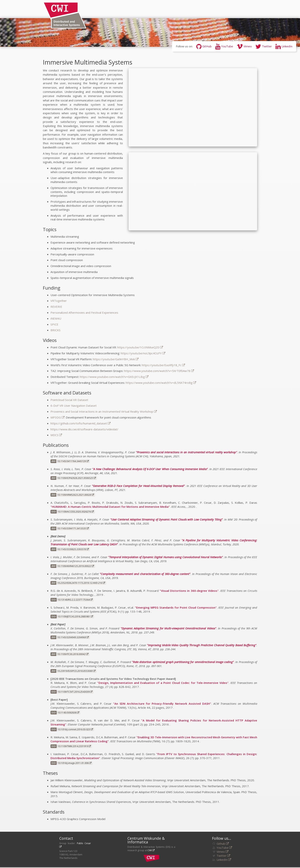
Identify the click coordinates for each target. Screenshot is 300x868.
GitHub (204, 46)
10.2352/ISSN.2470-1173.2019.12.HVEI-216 (81, 583)
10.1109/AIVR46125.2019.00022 (76, 566)
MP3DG (57, 417)
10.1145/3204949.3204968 (73, 637)
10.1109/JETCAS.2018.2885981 (75, 617)
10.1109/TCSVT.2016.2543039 (75, 692)
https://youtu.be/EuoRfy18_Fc (163, 365)
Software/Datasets (200, 9)
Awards (250, 9)
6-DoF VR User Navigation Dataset (74, 406)
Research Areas (135, 9)
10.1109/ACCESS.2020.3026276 (76, 512)
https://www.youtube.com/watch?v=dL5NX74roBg (161, 383)
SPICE (54, 324)
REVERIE (56, 307)
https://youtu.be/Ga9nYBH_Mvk (116, 359)
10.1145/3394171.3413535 (73, 528)
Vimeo (244, 46)
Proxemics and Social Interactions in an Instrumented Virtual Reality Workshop (104, 411)
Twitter (264, 46)
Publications (166, 9)
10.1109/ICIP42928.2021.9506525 (77, 478)
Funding (230, 9)
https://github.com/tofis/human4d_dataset (81, 423)
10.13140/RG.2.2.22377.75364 (75, 600)
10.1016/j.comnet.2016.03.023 (75, 729)
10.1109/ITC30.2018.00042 (73, 654)
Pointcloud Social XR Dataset (69, 400)
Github (223, 844)
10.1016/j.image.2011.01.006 (75, 763)
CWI (151, 850)
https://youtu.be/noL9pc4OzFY (143, 353)
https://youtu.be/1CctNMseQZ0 (140, 347)
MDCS (56, 435)
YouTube (224, 46)
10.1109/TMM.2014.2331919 (74, 746)
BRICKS (55, 330)
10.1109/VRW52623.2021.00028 (76, 495)
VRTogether (59, 301)
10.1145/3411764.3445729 (73, 461)
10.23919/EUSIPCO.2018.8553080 (76, 671)
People (109, 9)
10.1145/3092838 (68, 713)
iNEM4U (56, 318)
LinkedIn (284, 46)
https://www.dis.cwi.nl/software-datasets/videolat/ (84, 429)
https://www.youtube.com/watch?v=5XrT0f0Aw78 (159, 371)
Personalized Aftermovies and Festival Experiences (84, 313)
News (92, 9)
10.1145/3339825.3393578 (73, 549)
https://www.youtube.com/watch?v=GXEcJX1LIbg (114, 377)
